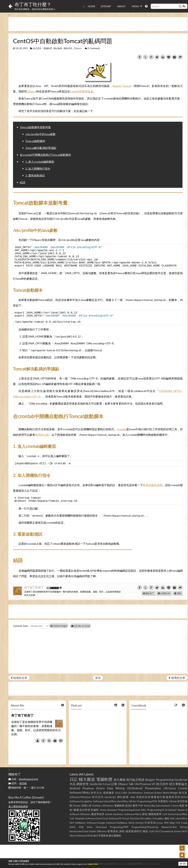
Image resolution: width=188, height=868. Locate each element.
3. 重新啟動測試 (35, 175)
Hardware (118, 814)
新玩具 (183, 793)
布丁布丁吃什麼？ (33, 4)
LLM (165, 814)
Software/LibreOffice (105, 801)
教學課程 (113, 831)
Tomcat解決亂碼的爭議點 (41, 148)
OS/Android (135, 788)
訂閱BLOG (164, 593)
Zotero (100, 788)
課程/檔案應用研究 (131, 831)
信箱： (23, 779)
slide (133, 797)
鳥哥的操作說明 (153, 485)
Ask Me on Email (82, 626)
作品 (73, 784)
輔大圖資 (87, 779)
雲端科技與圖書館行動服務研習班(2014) (162, 797)
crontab (122, 429)
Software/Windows (80, 797)
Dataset (172, 810)
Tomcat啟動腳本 (35, 141)
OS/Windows (135, 793)
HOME (92, 6)
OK (183, 864)
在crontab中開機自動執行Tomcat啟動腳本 (46, 155)
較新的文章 (19, 678)
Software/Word (133, 814)
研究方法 (97, 793)
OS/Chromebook (164, 831)
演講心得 (86, 805)
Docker (77, 805)
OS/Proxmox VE (145, 784)
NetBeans (80, 823)
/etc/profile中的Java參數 (40, 134)
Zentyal (139, 823)
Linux (107, 784)
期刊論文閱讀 (135, 780)
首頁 (98, 678)
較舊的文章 (177, 678)
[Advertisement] (98, 24)
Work (131, 823)
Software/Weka (80, 792)
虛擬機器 (109, 793)
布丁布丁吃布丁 (34, 587)
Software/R (115, 818)
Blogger (150, 780)
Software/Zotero (153, 793)
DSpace (78, 48)
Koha (90, 827)
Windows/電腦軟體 (114, 805)
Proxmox (88, 788)
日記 (74, 779)
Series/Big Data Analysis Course (161, 805)
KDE (81, 827)
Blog (172, 823)
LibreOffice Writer (126, 801)
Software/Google (96, 823)
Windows (85, 814)
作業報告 (163, 801)
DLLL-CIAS (121, 793)
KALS (73, 827)
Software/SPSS (85, 835)
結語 (23, 182)
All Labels (86, 774)
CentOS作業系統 (80, 91)
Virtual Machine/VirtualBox (137, 818)
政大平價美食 (101, 835)
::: (84, 6)
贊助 (178, 593)
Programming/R (156, 810)
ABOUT (121, 6)
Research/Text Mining (174, 827)
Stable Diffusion (98, 831)
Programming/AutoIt (129, 810)
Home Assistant (108, 810)
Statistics (97, 805)
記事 (114, 784)
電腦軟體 (47, 48)
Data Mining (116, 788)
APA (166, 823)
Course (183, 788)
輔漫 (145, 831)
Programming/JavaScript (172, 780)
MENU (137, 6)
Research (183, 810)
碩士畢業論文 (178, 784)
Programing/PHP (119, 827)
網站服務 (58, 48)
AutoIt (109, 814)
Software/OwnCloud (97, 818)
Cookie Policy (93, 864)
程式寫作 (37, 48)
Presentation (153, 788)
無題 (182, 805)
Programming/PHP (147, 801)
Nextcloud (101, 827)
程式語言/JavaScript (104, 797)
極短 (167, 818)
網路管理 (68, 48)
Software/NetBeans (117, 823)
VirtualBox (158, 818)
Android (75, 788)
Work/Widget (170, 793)
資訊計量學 (131, 805)
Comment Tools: (21, 626)
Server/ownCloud (79, 831)
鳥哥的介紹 (42, 435)
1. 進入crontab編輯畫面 (40, 162)
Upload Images (59, 626)
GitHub (173, 801)
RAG (144, 810)
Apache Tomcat (122, 86)
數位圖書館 (115, 835)
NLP (72, 823)
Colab (184, 823)
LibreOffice (181, 818)
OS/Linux (170, 788)
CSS (178, 823)
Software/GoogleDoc (81, 801)
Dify (172, 818)
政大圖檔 (120, 780)
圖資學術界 (98, 814)
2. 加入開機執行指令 (38, 169)
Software (74, 814)
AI (166, 810)
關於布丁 (149, 593)
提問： (18, 783)
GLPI (152, 831)
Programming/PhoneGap (145, 827)
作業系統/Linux (154, 823)
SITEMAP (106, 6)
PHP (141, 805)
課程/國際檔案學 (152, 814)
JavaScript (96, 784)
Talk (131, 784)
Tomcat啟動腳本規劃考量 (35, 127)
